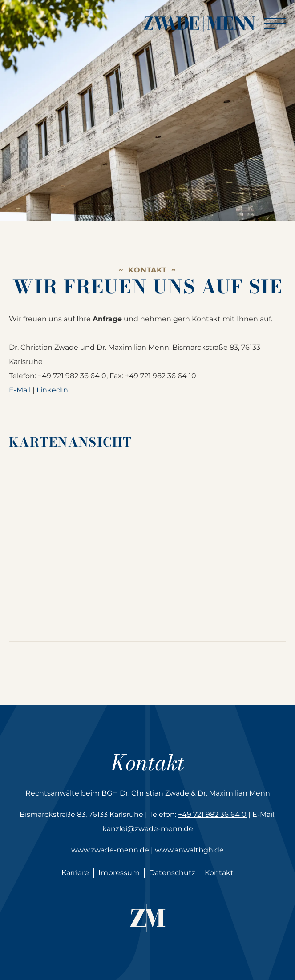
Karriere (75, 873)
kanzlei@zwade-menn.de (148, 829)
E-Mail (20, 390)
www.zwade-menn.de (110, 850)
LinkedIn (52, 390)
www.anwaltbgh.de (189, 850)
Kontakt (219, 873)
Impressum (119, 873)
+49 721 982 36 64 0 (212, 814)
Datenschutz (172, 873)
